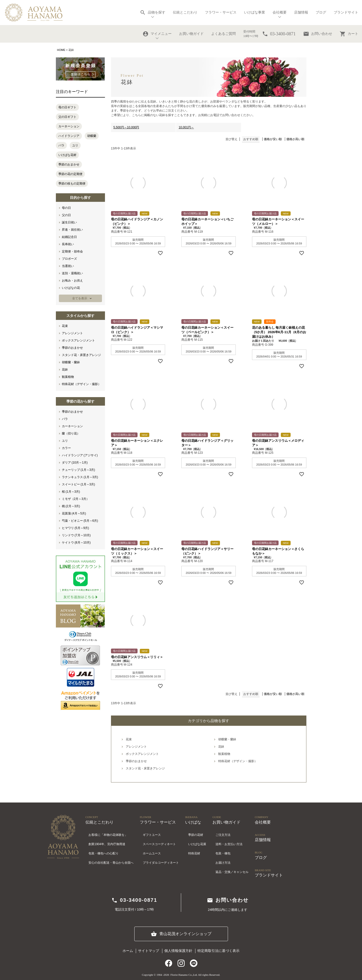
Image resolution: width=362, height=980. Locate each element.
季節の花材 (196, 835)
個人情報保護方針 (178, 951)
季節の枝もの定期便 (72, 184)
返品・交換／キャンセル (232, 872)
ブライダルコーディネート (161, 863)
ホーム (128, 951)
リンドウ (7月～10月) (76, 535)
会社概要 (280, 12)
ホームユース (152, 853)
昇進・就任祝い (72, 230)
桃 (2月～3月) (71, 506)
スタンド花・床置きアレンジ (81, 355)
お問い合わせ (318, 34)
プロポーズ (69, 259)
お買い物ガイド (191, 34)
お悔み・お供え (72, 281)
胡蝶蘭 (92, 136)
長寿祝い (68, 244)
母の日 (66, 208)
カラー (66, 448)
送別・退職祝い (72, 273)
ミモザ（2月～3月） (76, 499)
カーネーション (69, 126)
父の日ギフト (67, 117)
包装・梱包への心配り (103, 853)
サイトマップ (149, 951)
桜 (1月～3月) (71, 492)
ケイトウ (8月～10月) (76, 543)
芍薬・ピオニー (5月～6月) (80, 521)
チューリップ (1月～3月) (79, 470)
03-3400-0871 (134, 900)
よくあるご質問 (223, 34)
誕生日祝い (69, 222)
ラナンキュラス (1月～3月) (80, 477)
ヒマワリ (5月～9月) (76, 528)
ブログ (321, 12)
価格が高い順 (295, 139)
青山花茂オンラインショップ (181, 934)
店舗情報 (301, 12)
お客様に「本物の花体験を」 (108, 835)
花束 (65, 326)
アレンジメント (72, 333)
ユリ (75, 145)
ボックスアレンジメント (78, 340)
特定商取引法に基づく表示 (218, 951)
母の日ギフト (67, 107)
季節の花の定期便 (70, 174)
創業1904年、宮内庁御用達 (107, 844)
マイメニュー (157, 34)
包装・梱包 (223, 853)
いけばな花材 (67, 155)
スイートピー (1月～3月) (79, 484)
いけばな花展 (197, 844)
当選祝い (68, 266)
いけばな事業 (255, 12)
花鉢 (65, 370)
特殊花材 (194, 853)
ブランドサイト (346, 12)
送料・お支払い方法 (229, 844)
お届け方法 (223, 863)
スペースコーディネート (159, 844)
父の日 (66, 215)
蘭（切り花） (71, 433)
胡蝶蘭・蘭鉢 (71, 362)
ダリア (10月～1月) (75, 463)
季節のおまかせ (69, 164)
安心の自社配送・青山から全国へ (111, 863)
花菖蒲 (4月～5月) (74, 513)
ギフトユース (152, 835)
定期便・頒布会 (72, 251)
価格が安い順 (273, 139)
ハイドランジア (69, 136)
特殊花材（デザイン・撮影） (81, 384)
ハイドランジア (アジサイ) (80, 455)
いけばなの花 (71, 288)
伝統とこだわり (185, 12)
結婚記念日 (69, 237)
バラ (61, 145)
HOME (61, 50)
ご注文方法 (223, 835)
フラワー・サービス (221, 12)
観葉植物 (68, 377)
